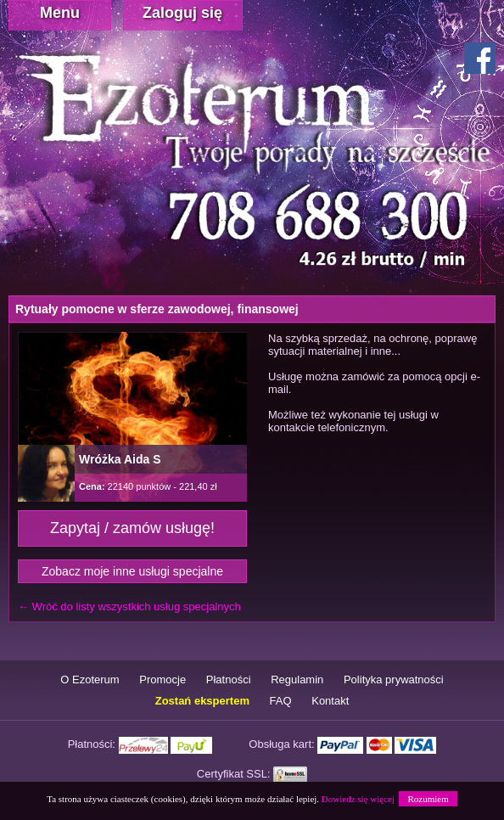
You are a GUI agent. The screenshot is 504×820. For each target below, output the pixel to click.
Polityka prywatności (394, 680)
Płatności (229, 680)
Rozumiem (428, 799)
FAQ (281, 701)
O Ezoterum (90, 680)
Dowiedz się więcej (358, 799)
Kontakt (330, 701)
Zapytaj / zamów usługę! (132, 528)
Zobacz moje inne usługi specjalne (132, 571)
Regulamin (297, 680)
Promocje (162, 680)
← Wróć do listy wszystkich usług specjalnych (129, 607)
